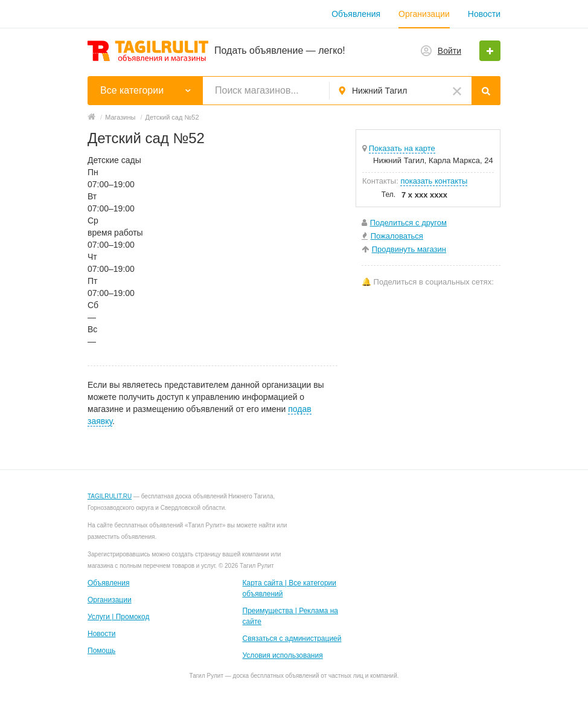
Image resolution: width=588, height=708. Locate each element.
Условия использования (283, 655)
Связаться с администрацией (292, 639)
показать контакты (434, 181)
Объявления (356, 14)
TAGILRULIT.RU (110, 496)
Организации (424, 14)
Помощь (101, 651)
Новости (484, 14)
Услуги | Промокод (118, 617)
